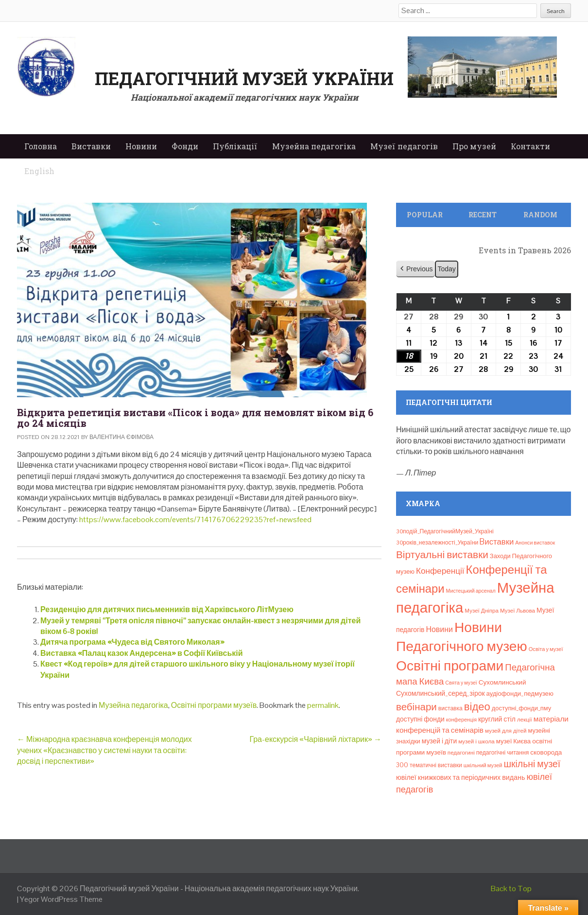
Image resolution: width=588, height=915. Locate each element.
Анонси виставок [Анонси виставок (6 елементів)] (535, 543)
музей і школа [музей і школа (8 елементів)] (476, 741)
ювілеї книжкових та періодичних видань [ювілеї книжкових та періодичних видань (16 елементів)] (460, 777)
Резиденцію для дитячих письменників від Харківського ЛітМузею (167, 609)
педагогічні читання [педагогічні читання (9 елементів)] (503, 753)
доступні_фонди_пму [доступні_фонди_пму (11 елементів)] (521, 708)
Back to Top (511, 889)
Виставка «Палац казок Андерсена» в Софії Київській (142, 653)
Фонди (185, 146)
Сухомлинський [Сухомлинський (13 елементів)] (502, 682)
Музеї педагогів (404, 146)
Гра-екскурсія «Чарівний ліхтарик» (315, 739)
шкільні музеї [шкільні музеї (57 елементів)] (532, 764)
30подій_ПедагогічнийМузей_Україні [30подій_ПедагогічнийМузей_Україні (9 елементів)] (445, 531)
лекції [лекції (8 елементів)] (525, 720)
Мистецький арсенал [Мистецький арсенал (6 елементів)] (471, 591)
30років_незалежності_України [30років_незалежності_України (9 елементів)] (437, 543)
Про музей (474, 146)
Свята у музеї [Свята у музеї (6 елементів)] (461, 683)
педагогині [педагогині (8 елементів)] (461, 753)
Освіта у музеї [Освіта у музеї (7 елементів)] (546, 649)
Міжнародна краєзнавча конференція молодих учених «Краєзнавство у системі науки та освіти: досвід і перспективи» (104, 750)
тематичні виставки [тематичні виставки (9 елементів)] (436, 765)
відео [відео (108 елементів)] (477, 706)
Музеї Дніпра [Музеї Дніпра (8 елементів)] (482, 611)
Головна (41, 146)
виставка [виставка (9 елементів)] (450, 708)
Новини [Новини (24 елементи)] (439, 629)
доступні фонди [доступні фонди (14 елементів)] (420, 719)
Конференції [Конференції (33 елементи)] (440, 571)
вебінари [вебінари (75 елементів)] (416, 707)
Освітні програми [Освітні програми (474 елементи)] (450, 666)
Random (540, 215)
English (39, 171)
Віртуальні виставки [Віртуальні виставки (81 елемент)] (442, 554)
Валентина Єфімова (121, 437)
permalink (323, 705)
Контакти (530, 146)
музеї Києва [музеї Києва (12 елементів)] (513, 741)
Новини (141, 146)
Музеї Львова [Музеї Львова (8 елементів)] (518, 611)
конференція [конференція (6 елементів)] (461, 720)
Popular (425, 215)
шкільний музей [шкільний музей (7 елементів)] (483, 765)
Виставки (91, 146)
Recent (483, 215)
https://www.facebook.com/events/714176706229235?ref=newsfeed (195, 519)
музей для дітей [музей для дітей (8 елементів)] (506, 731)
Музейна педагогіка (314, 146)
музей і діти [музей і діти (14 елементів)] (439, 741)
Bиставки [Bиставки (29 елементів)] (497, 542)
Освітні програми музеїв (214, 705)
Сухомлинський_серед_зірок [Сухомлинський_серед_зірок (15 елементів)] (441, 693)
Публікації (235, 146)
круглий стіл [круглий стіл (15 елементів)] (497, 719)
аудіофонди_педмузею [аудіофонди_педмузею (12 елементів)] (520, 694)
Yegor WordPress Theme (61, 899)
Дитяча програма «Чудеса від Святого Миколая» (132, 642)
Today (446, 269)
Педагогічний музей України (244, 78)
